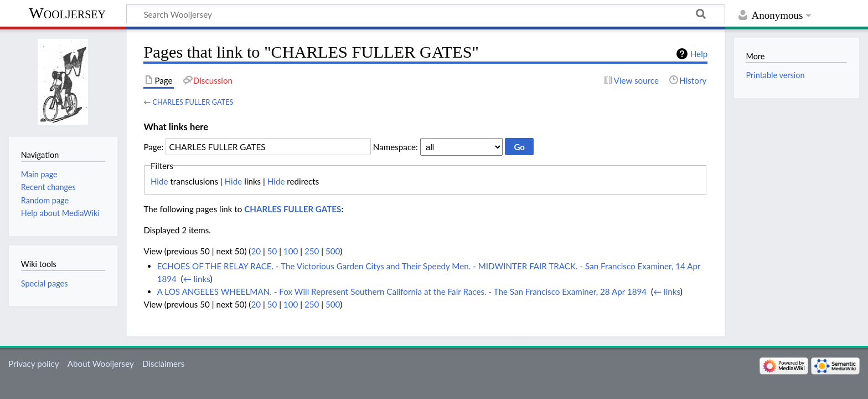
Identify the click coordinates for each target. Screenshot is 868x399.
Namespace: (396, 147)
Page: (153, 147)
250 (312, 251)
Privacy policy (33, 364)
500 (333, 251)
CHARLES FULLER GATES (193, 102)
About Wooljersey (101, 364)
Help (699, 54)
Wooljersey (67, 13)
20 (256, 251)
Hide (159, 181)
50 (272, 251)
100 (291, 251)
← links (197, 279)
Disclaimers (163, 364)
